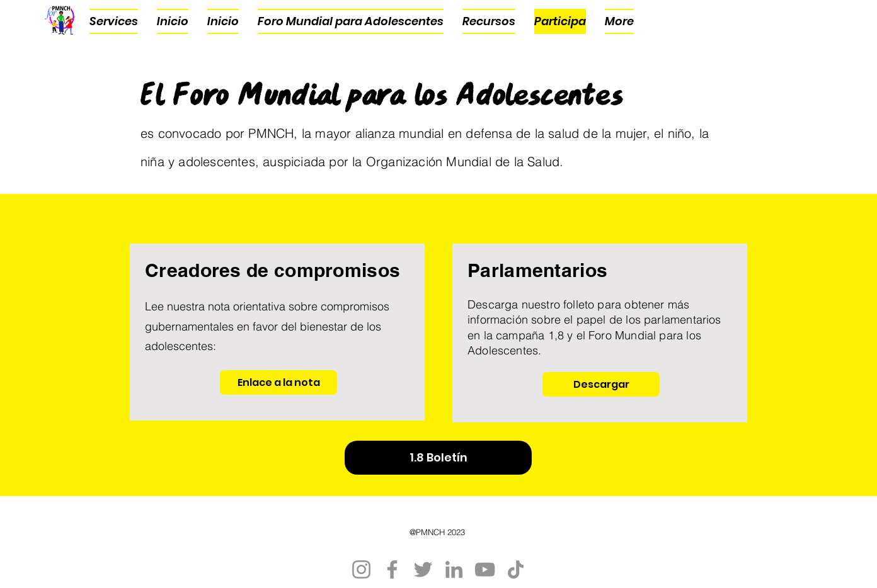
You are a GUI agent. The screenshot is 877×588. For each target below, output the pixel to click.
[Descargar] (601, 384)
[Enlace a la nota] (278, 382)
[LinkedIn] (454, 569)
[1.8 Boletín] (438, 458)
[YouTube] (485, 569)
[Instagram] (361, 569)
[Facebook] (392, 569)
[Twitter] (423, 569)
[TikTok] (516, 569)
